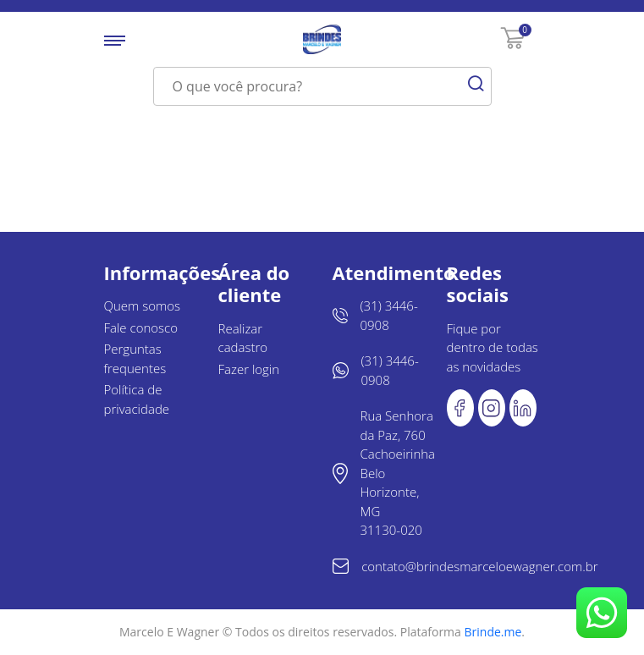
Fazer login (249, 369)
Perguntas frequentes (135, 358)
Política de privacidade (137, 399)
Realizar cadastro (243, 338)
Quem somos (143, 305)
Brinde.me (493, 632)
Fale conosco (141, 327)
